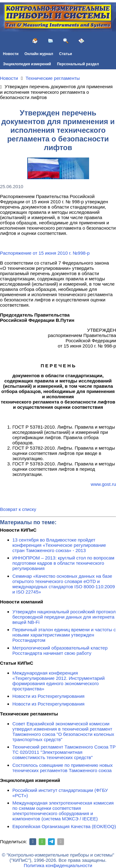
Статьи (66, 54)
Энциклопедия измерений (27, 64)
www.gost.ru (103, 484)
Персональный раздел (78, 64)
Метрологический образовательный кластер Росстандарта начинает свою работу (60, 650)
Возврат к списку (18, 509)
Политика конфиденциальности (58, 865)
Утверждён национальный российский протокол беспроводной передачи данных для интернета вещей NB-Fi (64, 617)
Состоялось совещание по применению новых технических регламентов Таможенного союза (62, 768)
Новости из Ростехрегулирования (48, 696)
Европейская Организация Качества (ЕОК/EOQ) (64, 826)
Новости (11, 54)
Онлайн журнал (39, 54)
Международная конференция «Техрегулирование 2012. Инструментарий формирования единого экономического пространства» (58, 681)
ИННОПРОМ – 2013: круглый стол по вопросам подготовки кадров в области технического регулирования (63, 563)
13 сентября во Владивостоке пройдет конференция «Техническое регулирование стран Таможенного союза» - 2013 (59, 545)
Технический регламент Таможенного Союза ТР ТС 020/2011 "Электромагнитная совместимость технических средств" (64, 752)
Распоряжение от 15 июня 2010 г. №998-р (45, 253)
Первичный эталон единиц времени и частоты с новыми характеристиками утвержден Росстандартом (64, 635)
